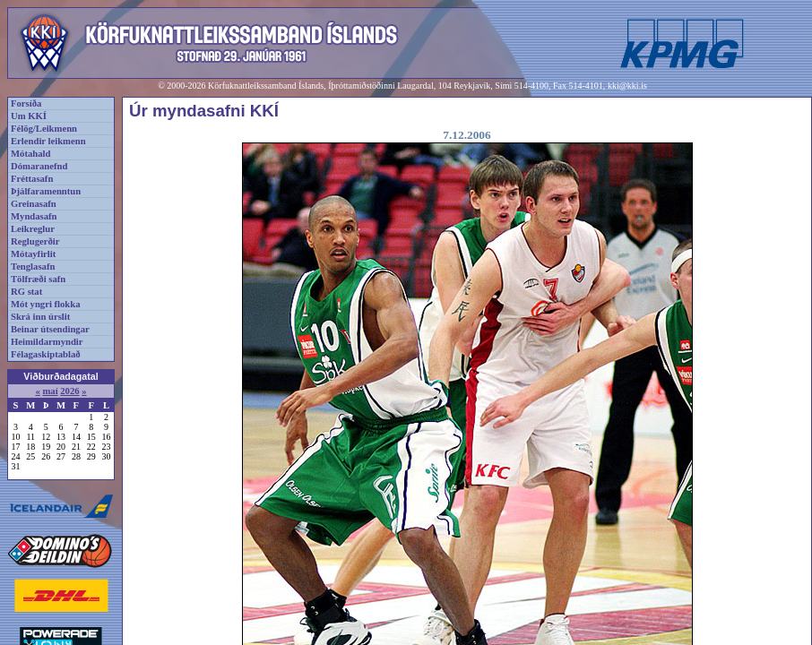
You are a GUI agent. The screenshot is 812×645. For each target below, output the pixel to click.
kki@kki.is (627, 86)
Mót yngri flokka (46, 304)
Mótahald (30, 154)
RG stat (26, 292)
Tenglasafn (33, 267)
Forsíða (26, 103)
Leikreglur (33, 229)
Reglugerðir (35, 241)
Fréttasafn (32, 179)
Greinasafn (34, 204)
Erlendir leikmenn (48, 141)
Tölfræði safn (38, 279)
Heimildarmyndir (47, 342)
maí (50, 391)
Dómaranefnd (39, 166)
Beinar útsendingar (50, 329)
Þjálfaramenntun (46, 191)
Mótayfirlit (33, 254)
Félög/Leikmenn (44, 129)
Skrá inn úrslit (40, 317)
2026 (69, 391)
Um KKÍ (29, 116)
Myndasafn (34, 216)
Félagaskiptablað (46, 354)
